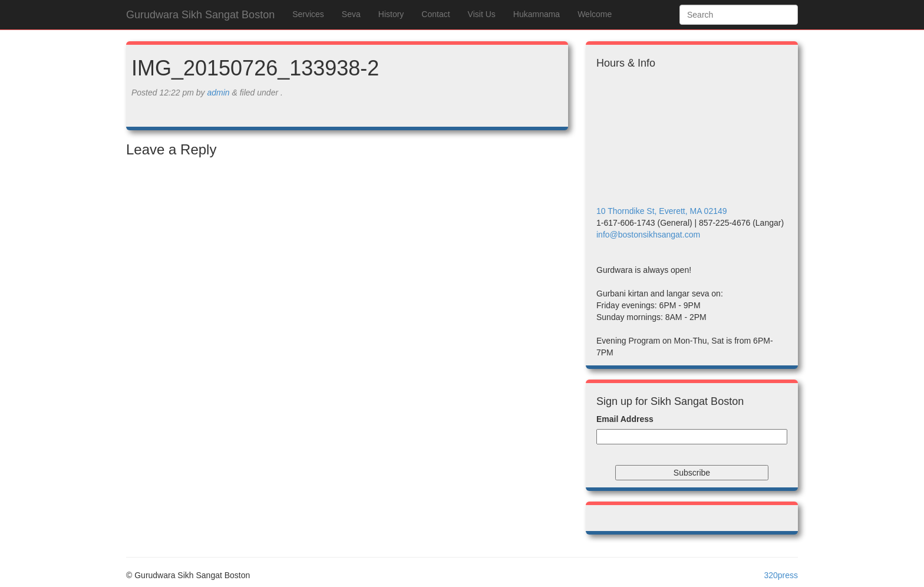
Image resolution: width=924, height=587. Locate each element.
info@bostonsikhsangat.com (648, 235)
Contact (435, 14)
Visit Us (482, 14)
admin (218, 93)
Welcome (595, 14)
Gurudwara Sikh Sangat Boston (200, 15)
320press (781, 575)
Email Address (625, 419)
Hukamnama (537, 14)
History (391, 14)
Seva (351, 14)
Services (308, 14)
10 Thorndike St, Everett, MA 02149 (662, 211)
